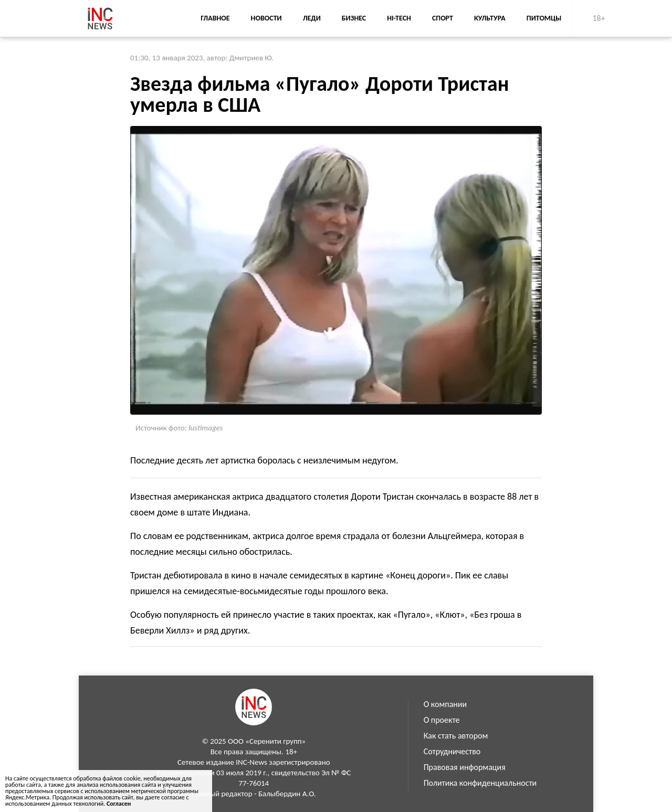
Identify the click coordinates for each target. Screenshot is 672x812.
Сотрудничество (452, 751)
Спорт (443, 18)
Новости (266, 18)
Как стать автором (456, 736)
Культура (490, 18)
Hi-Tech (399, 18)
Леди (312, 18)
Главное (215, 18)
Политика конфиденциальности (480, 783)
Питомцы (544, 18)
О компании (445, 704)
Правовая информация (465, 767)
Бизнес (354, 18)
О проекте (442, 720)
